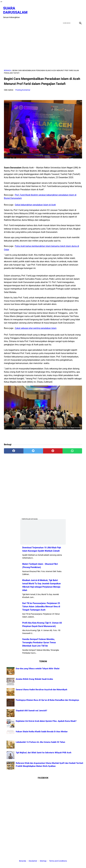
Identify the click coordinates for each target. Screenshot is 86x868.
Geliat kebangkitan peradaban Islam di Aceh (35, 203)
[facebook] (61, 11)
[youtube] (73, 11)
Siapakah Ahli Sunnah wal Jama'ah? (31, 710)
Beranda (23, 861)
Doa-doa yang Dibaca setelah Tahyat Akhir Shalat (38, 668)
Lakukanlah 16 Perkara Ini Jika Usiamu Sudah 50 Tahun (40, 742)
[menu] (6, 20)
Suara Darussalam (16, 8)
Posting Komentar (23, 88)
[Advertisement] (43, 45)
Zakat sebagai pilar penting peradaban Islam (36, 326)
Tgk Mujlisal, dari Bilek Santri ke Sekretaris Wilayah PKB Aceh (44, 752)
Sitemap (43, 861)
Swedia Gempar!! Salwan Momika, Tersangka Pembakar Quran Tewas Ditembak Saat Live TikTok (39, 642)
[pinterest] (53, 449)
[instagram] (79, 11)
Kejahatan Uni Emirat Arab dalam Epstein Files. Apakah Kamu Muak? (46, 721)
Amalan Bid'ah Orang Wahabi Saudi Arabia (34, 679)
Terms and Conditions (58, 861)
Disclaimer (33, 861)
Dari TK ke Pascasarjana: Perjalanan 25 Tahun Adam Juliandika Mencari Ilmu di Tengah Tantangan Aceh (41, 606)
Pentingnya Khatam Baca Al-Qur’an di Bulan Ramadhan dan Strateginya (47, 700)
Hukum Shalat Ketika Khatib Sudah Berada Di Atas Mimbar (42, 731)
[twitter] (67, 11)
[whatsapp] (72, 449)
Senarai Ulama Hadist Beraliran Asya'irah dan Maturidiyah (41, 689)
